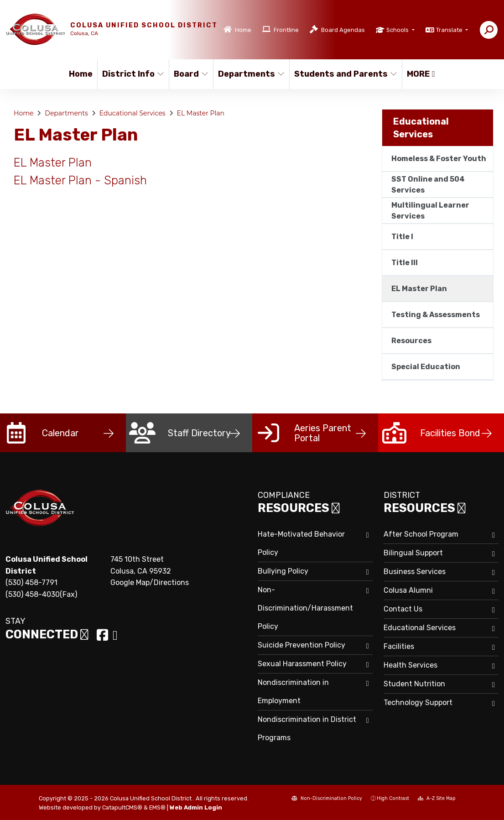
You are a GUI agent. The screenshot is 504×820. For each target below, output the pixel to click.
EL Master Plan (201, 113)
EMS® (157, 807)
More (421, 74)
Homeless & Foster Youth (439, 159)
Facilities (399, 646)
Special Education (426, 367)
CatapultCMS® (122, 807)
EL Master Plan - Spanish (80, 180)
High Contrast (393, 798)
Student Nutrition (414, 684)
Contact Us (403, 609)
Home (243, 30)
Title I (402, 237)
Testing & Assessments (436, 315)
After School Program (421, 534)
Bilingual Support (413, 553)
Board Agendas (343, 30)
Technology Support (418, 702)
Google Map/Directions (150, 582)
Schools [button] (398, 30)
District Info (132, 74)
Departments (250, 74)
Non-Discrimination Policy (327, 798)
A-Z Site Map (437, 798)
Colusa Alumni (408, 590)
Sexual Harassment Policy (302, 664)
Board (191, 74)
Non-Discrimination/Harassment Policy (305, 608)
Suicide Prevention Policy (301, 645)
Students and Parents (342, 74)
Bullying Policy (283, 571)
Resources (411, 341)
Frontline (286, 30)
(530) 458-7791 (31, 582)
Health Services (410, 665)
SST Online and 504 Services (428, 185)
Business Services (415, 572)
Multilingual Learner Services (430, 211)
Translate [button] (450, 30)
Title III (405, 263)
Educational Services (132, 113)
